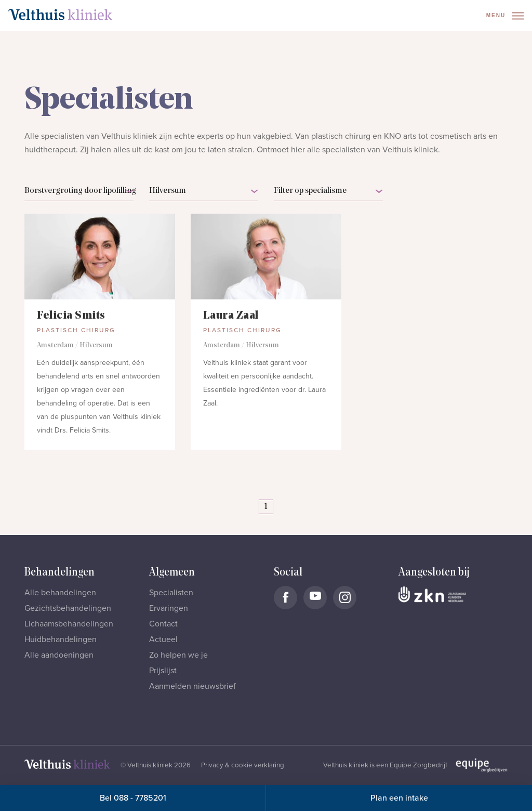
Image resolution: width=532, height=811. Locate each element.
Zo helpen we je (178, 655)
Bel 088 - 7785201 (133, 798)
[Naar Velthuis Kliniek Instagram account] (345, 598)
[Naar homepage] (60, 15)
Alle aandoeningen (59, 655)
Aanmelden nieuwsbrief (192, 686)
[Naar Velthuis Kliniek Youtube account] (315, 598)
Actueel (163, 639)
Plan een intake (399, 798)
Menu (505, 16)
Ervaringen (169, 608)
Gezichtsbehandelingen (68, 608)
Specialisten (171, 593)
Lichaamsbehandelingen (69, 624)
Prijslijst (163, 671)
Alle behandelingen (60, 593)
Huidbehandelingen (61, 639)
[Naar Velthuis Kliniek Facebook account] (285, 598)
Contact (163, 624)
